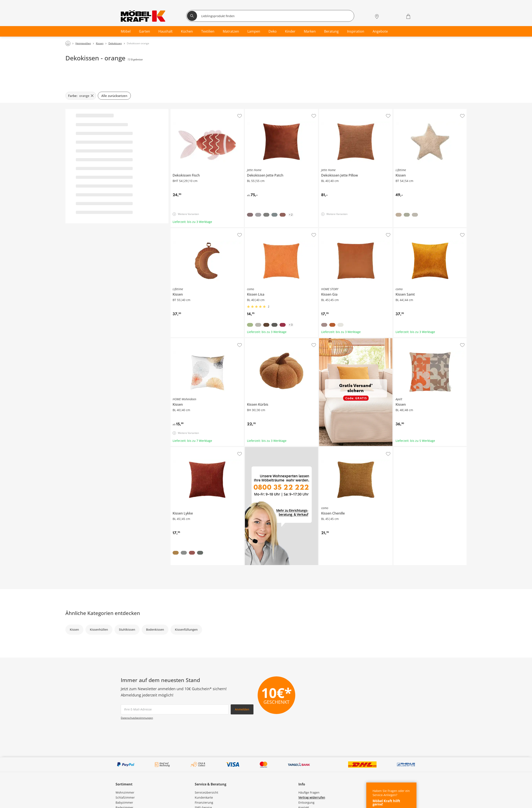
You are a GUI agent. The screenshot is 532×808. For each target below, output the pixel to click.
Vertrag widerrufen (312, 797)
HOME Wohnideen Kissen (188, 340)
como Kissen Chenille (334, 449)
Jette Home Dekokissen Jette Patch (269, 111)
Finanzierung (204, 802)
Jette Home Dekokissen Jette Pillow (343, 111)
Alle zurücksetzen (114, 96)
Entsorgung (306, 802)
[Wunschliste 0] (398, 16)
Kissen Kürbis (255, 340)
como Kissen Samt (406, 230)
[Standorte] (377, 16)
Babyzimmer (124, 802)
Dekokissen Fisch (182, 111)
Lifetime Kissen (404, 111)
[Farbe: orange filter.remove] (81, 96)
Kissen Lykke (179, 449)
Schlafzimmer (125, 797)
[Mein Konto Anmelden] (387, 16)
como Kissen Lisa (257, 230)
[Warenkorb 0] (409, 16)
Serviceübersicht (206, 792)
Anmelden (242, 709)
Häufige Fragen (309, 792)
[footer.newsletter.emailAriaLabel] (175, 709)
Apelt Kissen (402, 340)
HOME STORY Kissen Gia (336, 230)
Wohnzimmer (125, 792)
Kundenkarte (204, 797)
